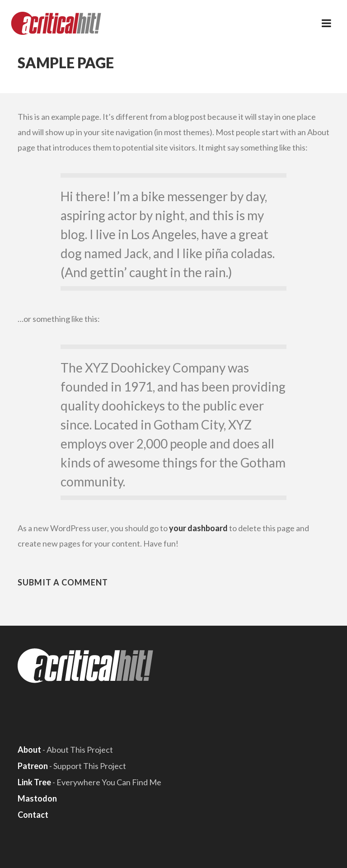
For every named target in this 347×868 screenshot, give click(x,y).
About (29, 750)
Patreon (33, 766)
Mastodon (37, 798)
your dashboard (198, 528)
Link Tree (34, 782)
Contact (33, 815)
